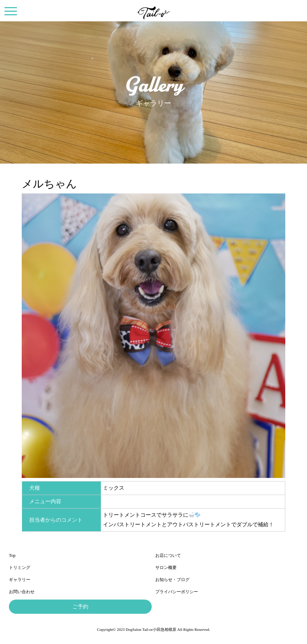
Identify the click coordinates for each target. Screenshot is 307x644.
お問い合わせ (22, 592)
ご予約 (80, 607)
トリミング (20, 568)
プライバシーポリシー (177, 592)
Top (12, 555)
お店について (168, 555)
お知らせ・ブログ (172, 580)
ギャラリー (20, 580)
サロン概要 (166, 568)
